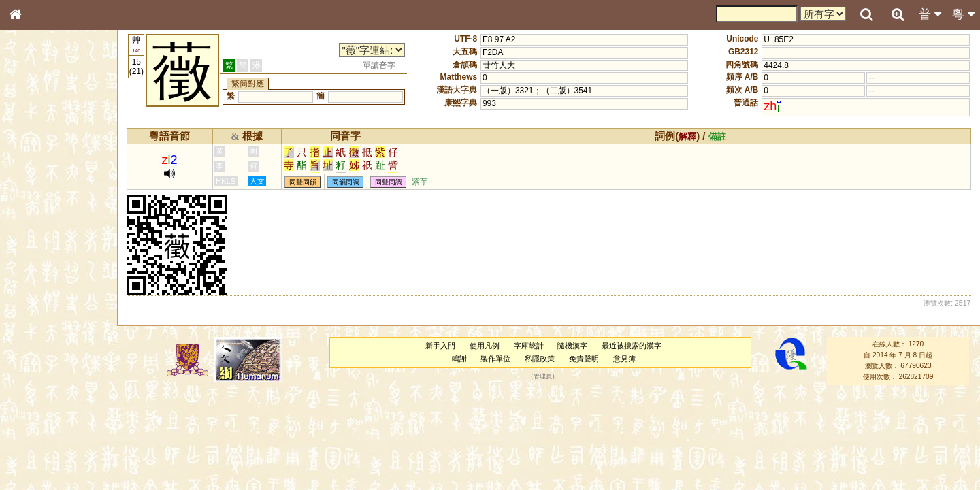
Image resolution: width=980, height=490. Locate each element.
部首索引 (33, 182)
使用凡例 (485, 346)
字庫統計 (529, 346)
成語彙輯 (33, 453)
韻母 (46, 365)
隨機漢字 (572, 346)
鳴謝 (459, 359)
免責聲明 (584, 359)
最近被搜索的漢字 (632, 346)
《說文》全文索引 (50, 427)
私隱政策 (540, 359)
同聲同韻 (303, 182)
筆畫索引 (33, 195)
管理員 (543, 377)
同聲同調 (389, 182)
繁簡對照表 (37, 466)
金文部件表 (37, 222)
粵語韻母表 (37, 297)
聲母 (27, 365)
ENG (60, 150)
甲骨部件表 (37, 208)
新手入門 (440, 346)
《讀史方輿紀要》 (50, 440)
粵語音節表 (37, 271)
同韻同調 (346, 182)
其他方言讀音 (42, 391)
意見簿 (624, 359)
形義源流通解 (42, 235)
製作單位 (495, 359)
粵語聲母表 (37, 284)
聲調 (65, 365)
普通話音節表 (42, 378)
